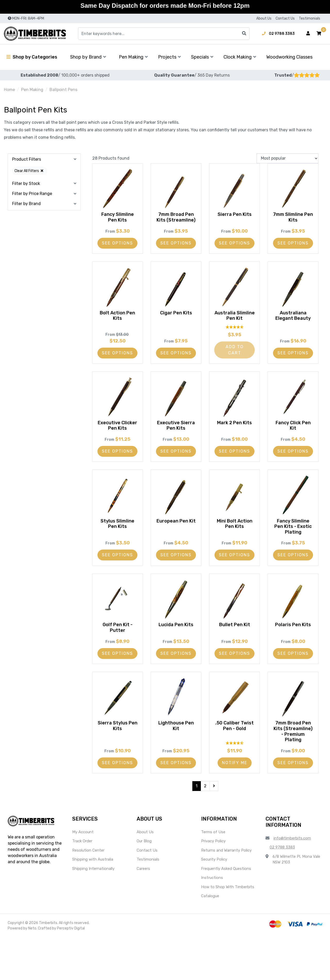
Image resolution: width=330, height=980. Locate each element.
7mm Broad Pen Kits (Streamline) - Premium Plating (293, 764)
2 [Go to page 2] (205, 829)
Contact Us (285, 18)
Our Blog (144, 884)
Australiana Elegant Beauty (293, 326)
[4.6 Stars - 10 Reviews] (234, 785)
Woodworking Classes (289, 57)
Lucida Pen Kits (176, 648)
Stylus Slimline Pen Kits (117, 541)
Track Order (82, 884)
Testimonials (310, 18)
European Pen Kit (176, 541)
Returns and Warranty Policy (226, 893)
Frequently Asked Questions (226, 911)
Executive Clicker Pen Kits (118, 437)
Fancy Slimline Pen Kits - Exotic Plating (293, 544)
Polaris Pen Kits (293, 648)
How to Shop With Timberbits (228, 930)
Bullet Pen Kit (235, 648)
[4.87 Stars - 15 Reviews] (234, 338)
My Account (83, 875)
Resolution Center (88, 893)
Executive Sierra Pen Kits (176, 437)
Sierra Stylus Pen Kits (118, 756)
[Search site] (244, 34)
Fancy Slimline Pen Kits (118, 216)
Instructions (212, 921)
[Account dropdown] (308, 34)
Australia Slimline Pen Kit (234, 326)
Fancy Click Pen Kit (293, 437)
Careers (143, 911)
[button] (319, 34)
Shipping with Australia (93, 902)
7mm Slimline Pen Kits (293, 216)
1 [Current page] (197, 829)
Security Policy (214, 902)
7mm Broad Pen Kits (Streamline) (176, 219)
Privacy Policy (213, 884)
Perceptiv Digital (71, 971)
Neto (32, 971)
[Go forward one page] (214, 829)
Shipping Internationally (93, 911)
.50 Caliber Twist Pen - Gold (234, 756)
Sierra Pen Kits (235, 213)
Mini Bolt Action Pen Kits (235, 541)
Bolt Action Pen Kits (117, 326)
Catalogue (210, 939)
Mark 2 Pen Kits (234, 434)
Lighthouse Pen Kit (176, 756)
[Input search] (164, 34)
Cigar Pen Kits (176, 323)
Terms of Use (213, 875)
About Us (264, 18)
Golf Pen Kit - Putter (118, 651)
